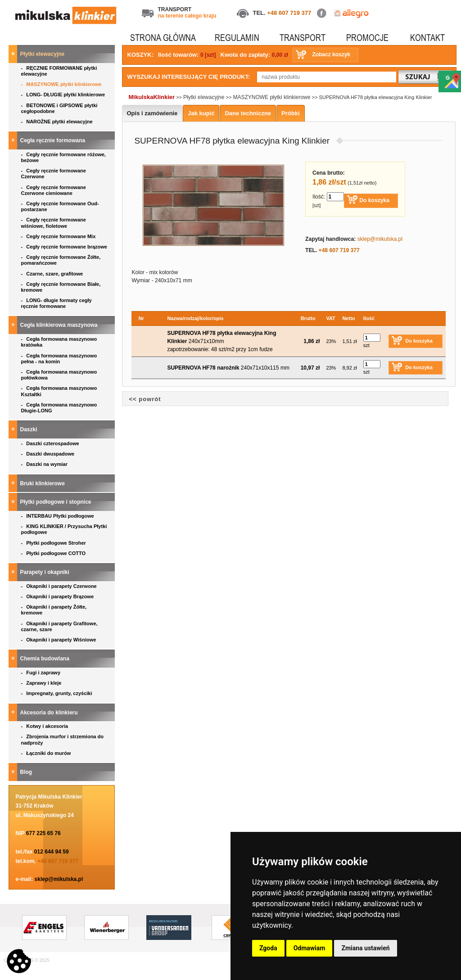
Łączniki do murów (47, 753)
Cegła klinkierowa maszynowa (60, 325)
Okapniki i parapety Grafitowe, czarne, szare (59, 626)
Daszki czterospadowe (51, 443)
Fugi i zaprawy (42, 673)
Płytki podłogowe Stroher (54, 543)
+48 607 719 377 (289, 13)
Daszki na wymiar (45, 464)
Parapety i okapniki (46, 572)
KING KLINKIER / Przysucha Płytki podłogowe (64, 529)
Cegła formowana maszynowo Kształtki (59, 391)
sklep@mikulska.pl (59, 879)
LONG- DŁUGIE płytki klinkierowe (65, 95)
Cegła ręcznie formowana (54, 140)
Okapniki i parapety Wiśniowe (59, 640)
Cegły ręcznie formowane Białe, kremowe (61, 287)
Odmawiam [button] (310, 948)
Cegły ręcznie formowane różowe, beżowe (63, 157)
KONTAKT (427, 38)
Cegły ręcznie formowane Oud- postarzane (60, 206)
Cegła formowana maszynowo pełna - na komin (59, 359)
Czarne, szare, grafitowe (54, 274)
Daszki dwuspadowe (49, 454)
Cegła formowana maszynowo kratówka (59, 342)
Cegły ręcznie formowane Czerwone (54, 174)
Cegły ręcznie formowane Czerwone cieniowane (54, 190)
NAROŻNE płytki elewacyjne (58, 122)
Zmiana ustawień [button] (365, 948)
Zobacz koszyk (331, 54)
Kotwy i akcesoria (45, 726)
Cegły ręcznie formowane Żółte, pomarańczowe (61, 260)
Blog (27, 772)
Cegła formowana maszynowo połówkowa (59, 375)
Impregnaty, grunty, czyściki (57, 693)
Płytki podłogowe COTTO (54, 553)
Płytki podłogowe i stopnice (56, 502)
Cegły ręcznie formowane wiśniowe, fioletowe (54, 223)
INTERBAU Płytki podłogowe (59, 516)
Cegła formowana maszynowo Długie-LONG (59, 408)
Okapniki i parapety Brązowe (58, 596)
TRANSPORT (303, 38)
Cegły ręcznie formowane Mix (60, 236)
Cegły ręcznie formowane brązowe (65, 247)
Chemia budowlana (46, 659)
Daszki (29, 429)
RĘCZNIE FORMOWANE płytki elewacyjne (59, 71)
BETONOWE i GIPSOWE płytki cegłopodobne (59, 108)
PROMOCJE (367, 38)
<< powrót (145, 399)
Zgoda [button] (268, 948)
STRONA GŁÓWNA (163, 38)
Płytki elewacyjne (43, 54)
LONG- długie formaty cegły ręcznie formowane (56, 303)
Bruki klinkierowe (43, 483)
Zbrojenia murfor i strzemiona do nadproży (62, 739)
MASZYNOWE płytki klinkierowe (62, 84)
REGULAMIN (237, 38)
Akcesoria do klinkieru (50, 713)
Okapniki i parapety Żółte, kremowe (54, 610)
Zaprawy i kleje (42, 683)
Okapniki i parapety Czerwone (60, 586)
